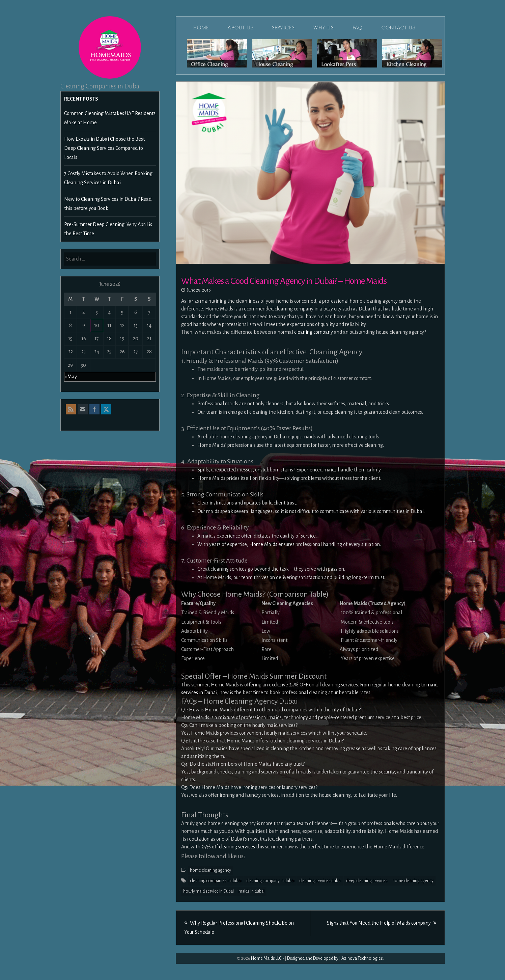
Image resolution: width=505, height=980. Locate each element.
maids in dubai (251, 891)
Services (283, 28)
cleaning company (314, 332)
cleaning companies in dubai (216, 881)
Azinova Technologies (362, 958)
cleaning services (237, 847)
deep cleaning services (367, 881)
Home (201, 28)
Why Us (323, 28)
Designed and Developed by (313, 958)
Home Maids (264, 544)
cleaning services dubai (320, 881)
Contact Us (398, 28)
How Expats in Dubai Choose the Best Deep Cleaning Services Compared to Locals (104, 148)
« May (71, 377)
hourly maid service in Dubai (208, 891)
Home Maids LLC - (268, 958)
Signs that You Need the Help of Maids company (382, 923)
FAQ (358, 28)
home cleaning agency (211, 870)
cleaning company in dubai (270, 881)
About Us (240, 28)
